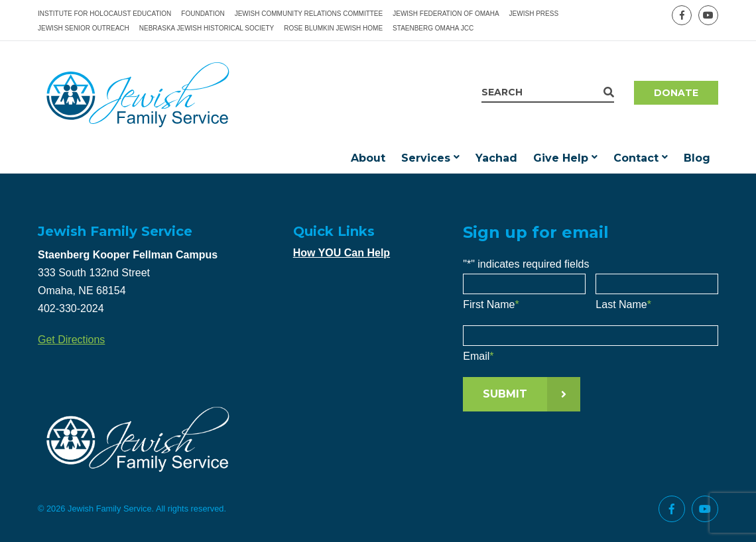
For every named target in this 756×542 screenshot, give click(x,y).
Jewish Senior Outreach (84, 28)
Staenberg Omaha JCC (433, 28)
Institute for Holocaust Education (104, 14)
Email (478, 356)
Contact (636, 158)
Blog (697, 158)
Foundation (203, 14)
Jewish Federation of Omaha (446, 14)
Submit (505, 394)
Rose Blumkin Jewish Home (333, 28)
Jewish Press (534, 14)
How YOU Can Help (342, 253)
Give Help (561, 158)
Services (426, 158)
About (368, 158)
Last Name (623, 304)
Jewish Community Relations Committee (309, 14)
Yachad (496, 158)
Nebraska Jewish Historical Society (207, 28)
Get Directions (71, 340)
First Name (491, 304)
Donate (676, 93)
